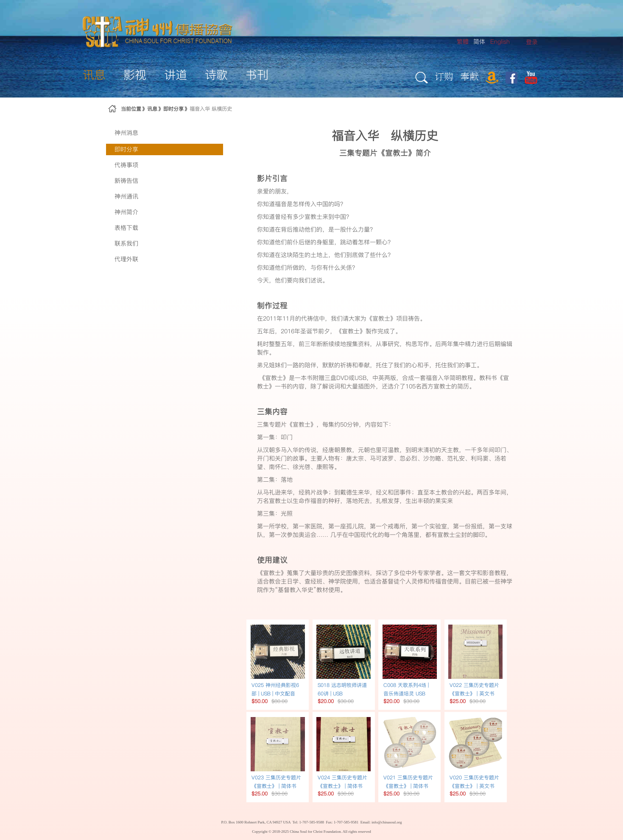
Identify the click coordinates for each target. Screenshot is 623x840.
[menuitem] (532, 42)
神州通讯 (126, 196)
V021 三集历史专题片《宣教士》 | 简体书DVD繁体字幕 (408, 786)
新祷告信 (126, 181)
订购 (444, 76)
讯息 (152, 109)
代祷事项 (126, 165)
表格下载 (126, 228)
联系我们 (126, 243)
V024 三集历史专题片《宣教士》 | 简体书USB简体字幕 (342, 786)
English (500, 42)
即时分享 (173, 109)
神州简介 (126, 212)
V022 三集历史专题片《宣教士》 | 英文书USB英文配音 (474, 693)
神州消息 (126, 133)
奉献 (469, 76)
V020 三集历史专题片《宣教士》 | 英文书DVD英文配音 (474, 786)
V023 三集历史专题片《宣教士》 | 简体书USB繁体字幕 (276, 786)
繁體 (463, 42)
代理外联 (126, 259)
